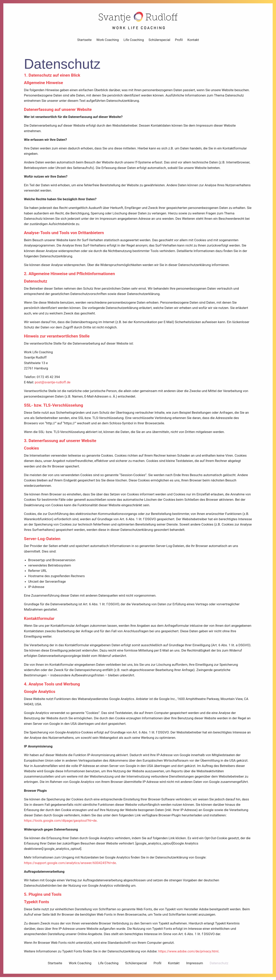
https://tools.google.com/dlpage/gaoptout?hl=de (60, 822)
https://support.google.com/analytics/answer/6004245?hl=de (70, 865)
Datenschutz (219, 965)
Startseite (84, 42)
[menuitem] (84, 42)
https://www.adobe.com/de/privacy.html (188, 953)
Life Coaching (134, 42)
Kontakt (193, 42)
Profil (179, 42)
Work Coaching (107, 42)
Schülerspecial (159, 42)
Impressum (195, 965)
